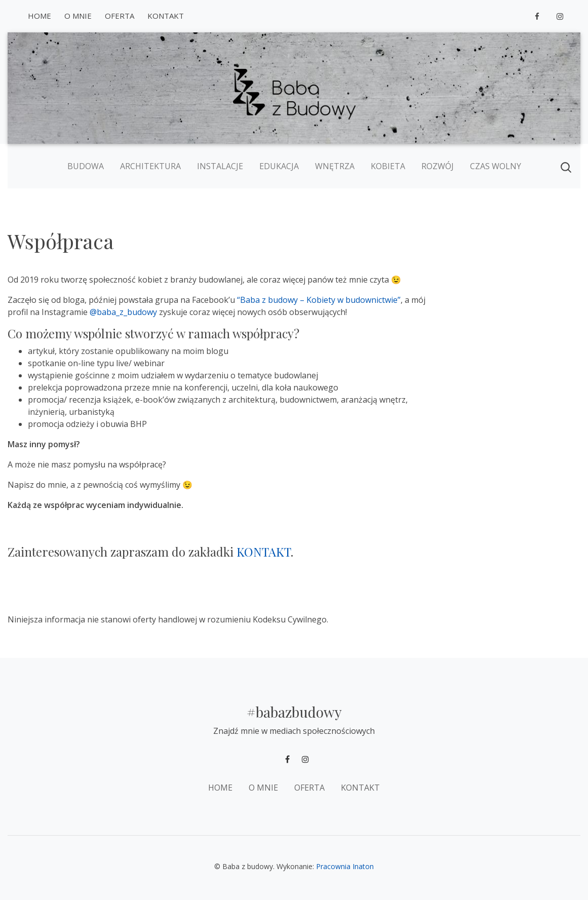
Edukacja (279, 166)
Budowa (86, 166)
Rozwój (438, 166)
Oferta (120, 16)
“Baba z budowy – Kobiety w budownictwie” (319, 300)
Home (40, 16)
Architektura (150, 166)
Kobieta (388, 166)
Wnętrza (335, 166)
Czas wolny (496, 166)
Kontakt (166, 16)
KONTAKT (264, 552)
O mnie (78, 16)
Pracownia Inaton (345, 866)
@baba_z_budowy (123, 312)
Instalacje (220, 166)
